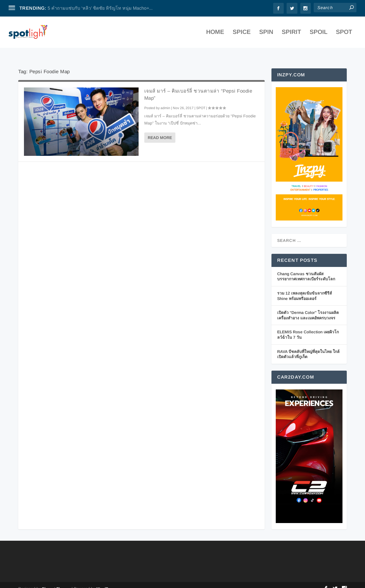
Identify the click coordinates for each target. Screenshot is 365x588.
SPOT (344, 34)
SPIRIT (291, 34)
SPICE (242, 34)
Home (215, 34)
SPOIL (319, 34)
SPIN (266, 34)
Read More (160, 130)
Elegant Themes (56, 581)
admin (165, 100)
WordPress (106, 581)
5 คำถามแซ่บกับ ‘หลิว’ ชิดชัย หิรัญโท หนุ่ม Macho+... (100, 8)
